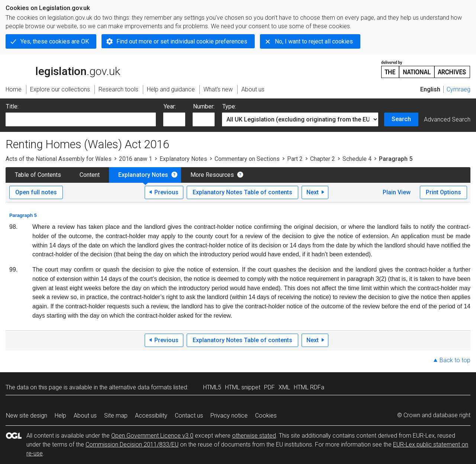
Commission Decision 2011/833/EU (132, 444)
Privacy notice (229, 416)
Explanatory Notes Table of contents (242, 192)
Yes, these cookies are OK (55, 41)
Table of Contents (38, 175)
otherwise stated (254, 436)
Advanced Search (447, 119)
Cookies (266, 416)
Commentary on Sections (247, 159)
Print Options (443, 192)
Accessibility (151, 416)
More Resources (212, 175)
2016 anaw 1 (136, 159)
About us (85, 416)
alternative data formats (140, 387)
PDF (269, 387)
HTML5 (212, 387)
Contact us (189, 416)
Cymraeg (459, 89)
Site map (116, 416)
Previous (166, 192)
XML (284, 387)
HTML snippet (243, 387)
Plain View (397, 192)
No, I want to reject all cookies (314, 41)
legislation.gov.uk (63, 69)
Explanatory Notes (183, 159)
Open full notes (36, 192)
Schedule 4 (357, 159)
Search (401, 119)
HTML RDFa (309, 387)
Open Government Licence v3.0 (152, 436)
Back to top (455, 360)
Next (313, 192)
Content (90, 175)
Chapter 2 (323, 159)
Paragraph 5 (23, 215)
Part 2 (295, 159)
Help (60, 416)
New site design (27, 416)
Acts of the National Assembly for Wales (59, 159)
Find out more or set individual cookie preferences (182, 41)
